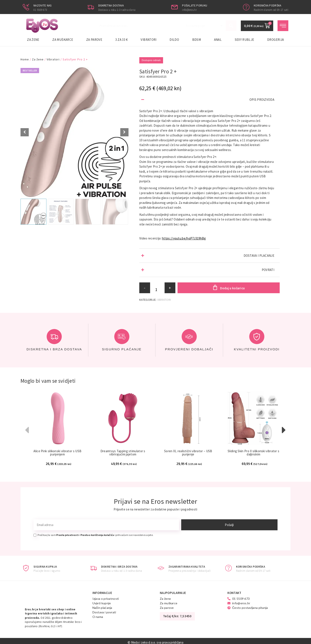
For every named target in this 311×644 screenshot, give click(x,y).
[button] (209, 100)
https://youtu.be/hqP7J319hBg (184, 238)
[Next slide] (124, 132)
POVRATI (268, 270)
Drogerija (275, 40)
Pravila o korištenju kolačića (97, 535)
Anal (218, 40)
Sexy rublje (244, 40)
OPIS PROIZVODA (262, 100)
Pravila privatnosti (68, 535)
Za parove (94, 40)
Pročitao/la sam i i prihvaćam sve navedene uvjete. (95, 535)
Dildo (174, 40)
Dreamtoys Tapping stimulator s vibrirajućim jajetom (123, 453)
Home (25, 59)
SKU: (142, 77)
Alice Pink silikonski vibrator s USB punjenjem (57, 453)
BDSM (197, 40)
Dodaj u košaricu (232, 288)
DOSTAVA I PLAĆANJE (259, 256)
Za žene (33, 40)
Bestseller (30, 70)
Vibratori (148, 40)
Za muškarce (63, 40)
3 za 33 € (121, 40)
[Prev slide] (25, 132)
